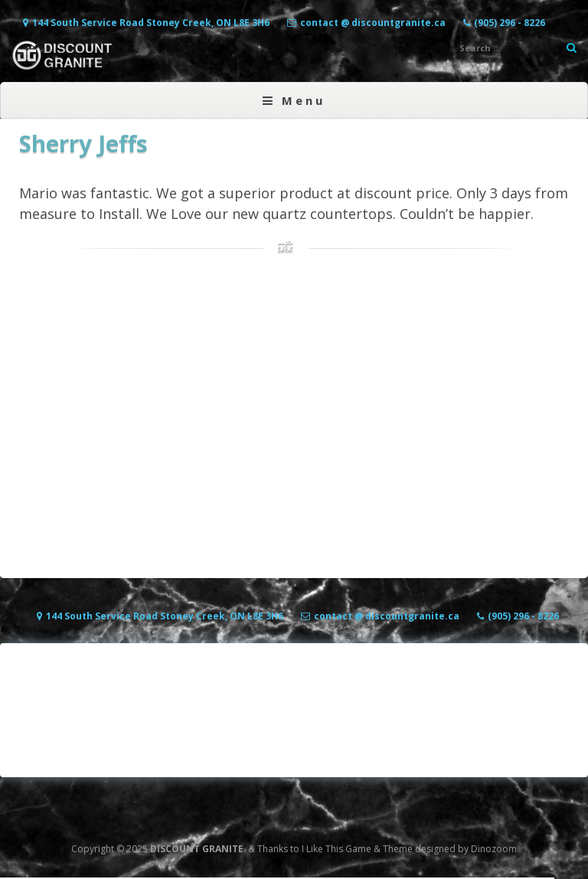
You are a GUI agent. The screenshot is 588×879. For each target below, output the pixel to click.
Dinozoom (494, 849)
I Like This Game (336, 849)
